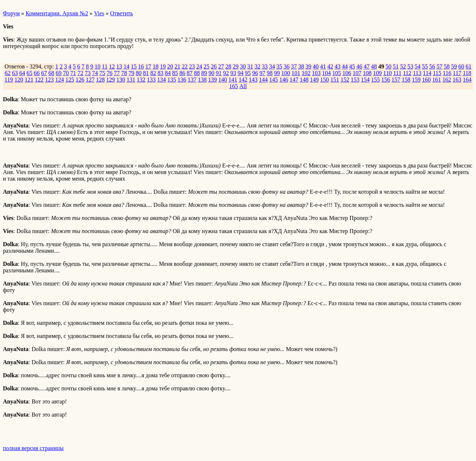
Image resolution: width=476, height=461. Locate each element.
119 (9, 80)
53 (410, 66)
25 (206, 66)
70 (66, 73)
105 (337, 73)
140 (223, 80)
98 (270, 73)
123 (49, 80)
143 (253, 80)
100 (286, 73)
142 (243, 80)
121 (29, 80)
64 (22, 73)
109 (377, 73)
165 (234, 86)
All (243, 86)
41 (323, 66)
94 (241, 73)
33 (265, 66)
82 (153, 73)
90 (211, 73)
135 (172, 80)
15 (134, 66)
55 (425, 66)
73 (88, 73)
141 (233, 80)
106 (347, 73)
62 (8, 73)
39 (308, 66)
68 (51, 73)
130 (121, 80)
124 (60, 80)
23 (192, 66)
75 (102, 73)
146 (284, 80)
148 (304, 80)
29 (235, 66)
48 (374, 66)
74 (95, 73)
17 (148, 66)
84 (168, 73)
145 (274, 80)
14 (126, 66)
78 (124, 73)
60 (461, 66)
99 (277, 73)
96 (255, 73)
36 (286, 66)
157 (396, 80)
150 (325, 80)
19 (163, 66)
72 (80, 73)
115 (437, 73)
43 (337, 66)
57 (439, 66)
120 (19, 80)
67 (44, 73)
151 (335, 80)
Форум (11, 13)
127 (90, 80)
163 (457, 80)
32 (257, 66)
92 (226, 73)
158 (406, 80)
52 (403, 66)
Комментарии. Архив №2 (57, 13)
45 (352, 66)
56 (432, 66)
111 (397, 73)
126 (80, 80)
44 (345, 66)
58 (447, 66)
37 (294, 66)
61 (468, 66)
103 (316, 73)
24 (199, 66)
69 (59, 73)
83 (160, 73)
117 (457, 73)
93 (233, 73)
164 (467, 80)
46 (359, 66)
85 (175, 73)
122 (39, 80)
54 (417, 66)
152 (345, 80)
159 (416, 80)
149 (314, 80)
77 (117, 73)
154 (365, 80)
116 (447, 73)
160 (427, 80)
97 (262, 73)
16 (141, 66)
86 (182, 73)
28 (228, 66)
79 (131, 73)
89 (204, 73)
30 (243, 66)
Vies (99, 13)
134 (162, 80)
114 (427, 73)
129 (111, 80)
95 (248, 73)
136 (182, 80)
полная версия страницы (33, 448)
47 (366, 66)
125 (70, 80)
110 (387, 73)
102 (306, 73)
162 (447, 80)
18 (155, 66)
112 (407, 73)
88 (197, 73)
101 (296, 73)
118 (467, 73)
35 (279, 66)
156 (386, 80)
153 (355, 80)
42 (330, 66)
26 (214, 66)
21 (177, 66)
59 (454, 66)
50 (388, 66)
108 (367, 73)
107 (357, 73)
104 (326, 73)
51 (396, 66)
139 (213, 80)
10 (98, 66)
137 (192, 80)
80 (139, 73)
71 (73, 73)
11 (105, 66)
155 (376, 80)
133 (151, 80)
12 (112, 66)
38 (301, 66)
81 (146, 73)
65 (29, 73)
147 (294, 80)
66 (37, 73)
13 (119, 66)
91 (219, 73)
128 (100, 80)
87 (190, 73)
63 (15, 73)
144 (263, 80)
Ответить (122, 13)
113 (417, 73)
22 (185, 66)
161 (437, 80)
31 (250, 66)
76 (110, 73)
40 (316, 66)
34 (272, 66)
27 (221, 66)
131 (131, 80)
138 (202, 80)
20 (170, 66)
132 (141, 80)
